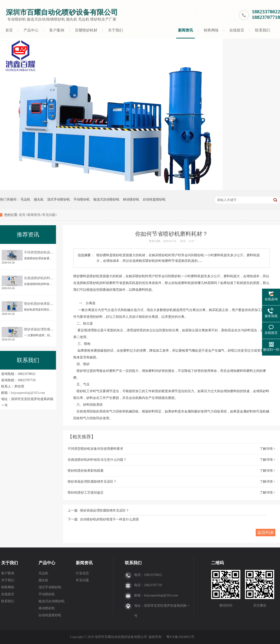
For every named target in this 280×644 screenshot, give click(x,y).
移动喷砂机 (131, 199)
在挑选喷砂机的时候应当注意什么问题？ (97, 460)
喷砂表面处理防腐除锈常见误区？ (92, 482)
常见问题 (49, 215)
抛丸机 (39, 199)
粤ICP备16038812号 (180, 637)
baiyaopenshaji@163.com (28, 393)
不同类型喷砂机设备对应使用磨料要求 (95, 449)
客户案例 (57, 30)
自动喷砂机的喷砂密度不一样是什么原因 (109, 519)
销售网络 (211, 30)
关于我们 (115, 30)
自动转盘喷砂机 (154, 199)
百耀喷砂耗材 (86, 30)
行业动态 (82, 573)
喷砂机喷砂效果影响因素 (86, 471)
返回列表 (266, 533)
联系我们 (262, 30)
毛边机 (25, 199)
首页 (9, 30)
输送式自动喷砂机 (106, 199)
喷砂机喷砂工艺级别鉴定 (86, 493)
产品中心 (31, 30)
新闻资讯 (185, 30)
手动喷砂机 (82, 199)
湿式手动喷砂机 (59, 199)
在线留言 (237, 30)
